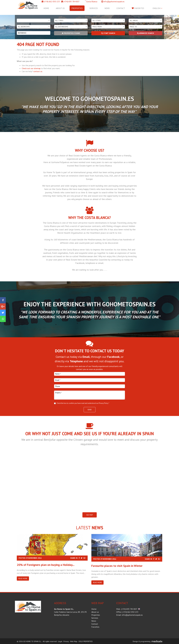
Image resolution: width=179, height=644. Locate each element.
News (107, 8)
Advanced (145, 33)
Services (94, 8)
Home (46, 8)
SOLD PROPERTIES (86, 641)
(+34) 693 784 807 (71, 1)
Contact (121, 8)
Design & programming (142, 641)
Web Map (74, 641)
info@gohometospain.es (114, 1)
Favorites (138, 8)
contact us (38, 71)
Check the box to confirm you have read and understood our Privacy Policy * (83, 403)
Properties (77, 8)
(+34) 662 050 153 (52, 1)
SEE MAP (90, 515)
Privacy (66, 641)
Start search (108, 33)
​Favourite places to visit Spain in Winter (117, 566)
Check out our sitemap (31, 68)
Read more (23, 579)
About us (60, 8)
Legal (60, 641)
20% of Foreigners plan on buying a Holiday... (46, 565)
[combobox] (34, 21)
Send (90, 410)
